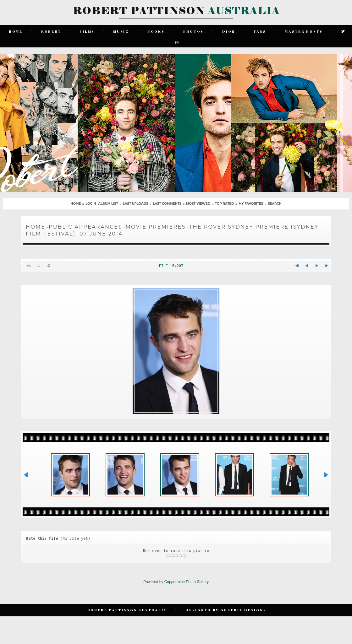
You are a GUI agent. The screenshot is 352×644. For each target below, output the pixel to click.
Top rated (224, 204)
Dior (229, 31)
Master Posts (304, 31)
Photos (194, 31)
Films (87, 31)
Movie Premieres (156, 227)
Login (91, 204)
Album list (108, 204)
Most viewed (198, 204)
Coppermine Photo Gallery (187, 582)
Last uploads (136, 204)
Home (16, 31)
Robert (51, 31)
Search (275, 204)
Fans (260, 31)
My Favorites (251, 204)
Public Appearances (85, 227)
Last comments (167, 204)
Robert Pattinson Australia (127, 610)
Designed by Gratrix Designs (226, 610)
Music (121, 31)
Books (156, 31)
